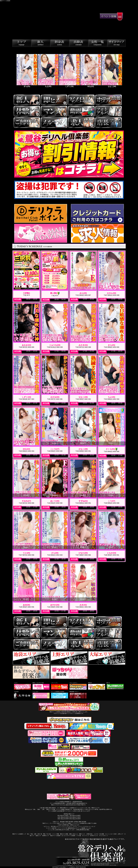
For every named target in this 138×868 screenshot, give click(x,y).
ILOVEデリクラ (94, 836)
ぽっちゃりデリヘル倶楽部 (68, 836)
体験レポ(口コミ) (74, 834)
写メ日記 (49, 834)
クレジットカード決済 (111, 834)
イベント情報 (56, 834)
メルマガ (96, 834)
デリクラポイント (104, 836)
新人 (28, 834)
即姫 (44, 834)
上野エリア (120, 834)
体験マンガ (82, 834)
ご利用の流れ (89, 834)
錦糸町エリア (46, 836)
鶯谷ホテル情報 (64, 834)
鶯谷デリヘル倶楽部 (68, 867)
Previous (15, 72)
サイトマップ (85, 836)
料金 (32, 834)
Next (123, 72)
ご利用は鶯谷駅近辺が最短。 (83, 830)
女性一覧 (40, 834)
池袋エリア (38, 836)
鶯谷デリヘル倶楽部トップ (19, 834)
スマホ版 (79, 836)
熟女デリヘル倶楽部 (55, 836)
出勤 (35, 834)
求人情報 (102, 834)
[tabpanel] (27, 72)
